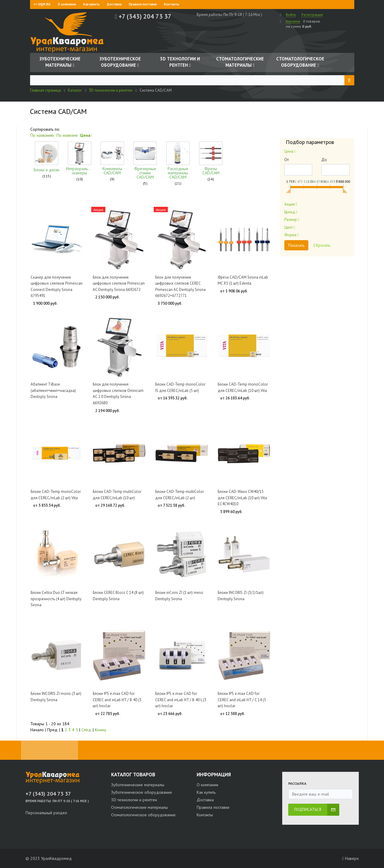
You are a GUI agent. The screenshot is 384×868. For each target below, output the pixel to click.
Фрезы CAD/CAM (196, 171)
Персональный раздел (46, 813)
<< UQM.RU (42, 4)
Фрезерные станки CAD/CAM (135, 173)
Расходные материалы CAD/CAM (166, 173)
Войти (291, 15)
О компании (67, 4)
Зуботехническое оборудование (142, 792)
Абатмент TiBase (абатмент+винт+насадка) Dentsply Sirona (53, 390)
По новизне (67, 135)
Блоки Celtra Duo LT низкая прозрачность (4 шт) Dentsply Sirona (56, 599)
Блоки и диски (45, 171)
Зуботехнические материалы (138, 785)
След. (86, 730)
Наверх (350, 858)
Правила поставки (143, 4)
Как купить (91, 4)
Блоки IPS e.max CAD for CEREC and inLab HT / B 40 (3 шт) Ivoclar (117, 700)
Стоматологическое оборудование (143, 815)
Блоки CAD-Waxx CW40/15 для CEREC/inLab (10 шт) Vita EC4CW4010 (242, 498)
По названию (42, 135)
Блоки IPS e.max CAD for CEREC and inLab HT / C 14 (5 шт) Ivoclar (242, 700)
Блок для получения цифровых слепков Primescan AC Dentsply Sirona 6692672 (119, 283)
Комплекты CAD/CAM (105, 171)
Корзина (293, 21)
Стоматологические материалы (139, 807)
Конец (101, 730)
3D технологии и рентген (134, 800)
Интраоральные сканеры (75, 171)
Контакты (172, 4)
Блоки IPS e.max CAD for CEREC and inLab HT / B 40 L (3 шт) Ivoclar (181, 700)
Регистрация (312, 15)
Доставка (114, 4)
